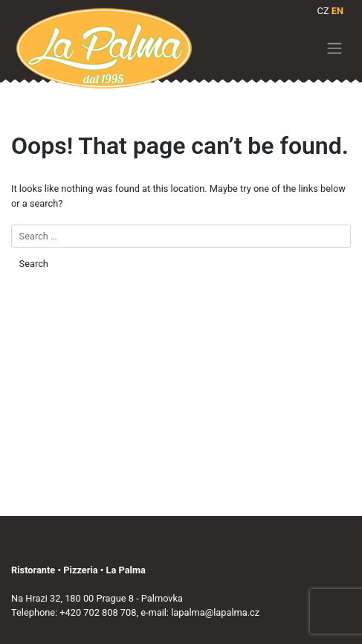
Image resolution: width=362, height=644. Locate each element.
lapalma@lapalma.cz (215, 612)
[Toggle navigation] (335, 48)
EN (337, 11)
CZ (323, 11)
